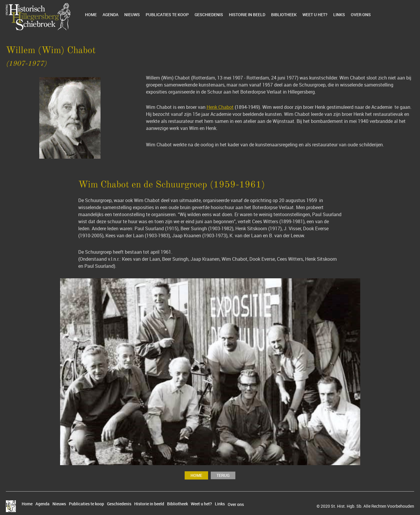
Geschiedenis (209, 15)
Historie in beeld (247, 15)
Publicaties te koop (167, 15)
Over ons (361, 15)
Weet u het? (315, 15)
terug (223, 475)
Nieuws (132, 15)
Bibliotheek (284, 15)
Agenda (110, 15)
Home (91, 15)
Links (339, 15)
